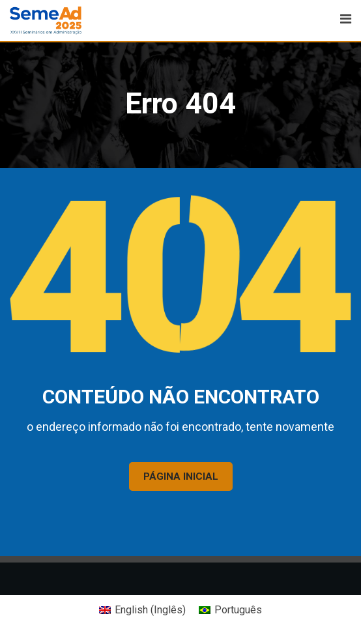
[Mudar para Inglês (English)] (142, 610)
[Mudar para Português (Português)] (230, 610)
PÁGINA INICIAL (181, 476)
